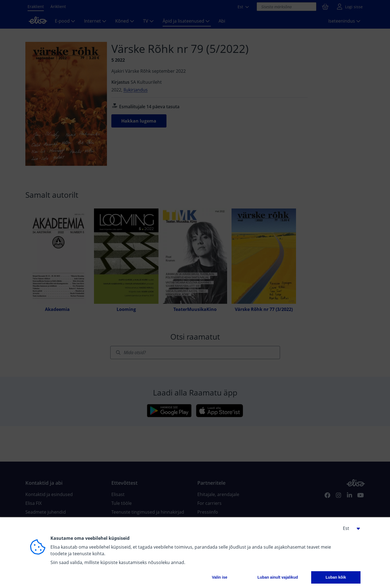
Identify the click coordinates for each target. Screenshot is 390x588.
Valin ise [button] (220, 577)
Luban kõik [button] (336, 577)
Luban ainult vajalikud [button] (278, 577)
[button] (349, 528)
